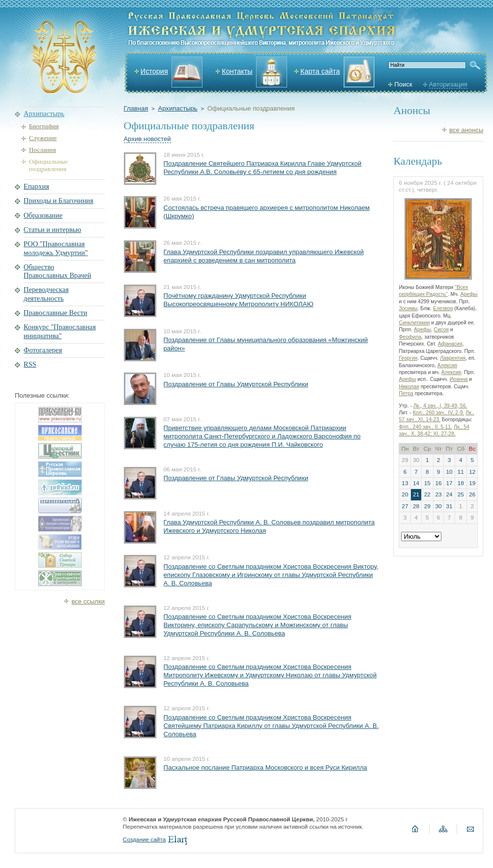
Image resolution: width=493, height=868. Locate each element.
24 (449, 494)
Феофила (410, 337)
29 (427, 506)
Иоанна (459, 379)
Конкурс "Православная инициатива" (60, 331)
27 (405, 506)
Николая (409, 387)
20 (405, 494)
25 (461, 494)
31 (449, 506)
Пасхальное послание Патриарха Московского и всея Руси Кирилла (265, 767)
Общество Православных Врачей (57, 271)
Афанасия (450, 344)
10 (449, 472)
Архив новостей (147, 139)
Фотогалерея (43, 350)
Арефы (469, 294)
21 (416, 494)
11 (461, 472)
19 (472, 483)
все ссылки (88, 601)
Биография (44, 126)
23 (438, 494)
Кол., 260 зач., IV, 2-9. (438, 413)
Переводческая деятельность (46, 294)
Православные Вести (55, 313)
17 (449, 483)
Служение (43, 138)
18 (461, 483)
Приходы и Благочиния (58, 201)
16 (438, 483)
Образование (43, 215)
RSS (30, 364)
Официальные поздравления (251, 108)
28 (416, 506)
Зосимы (408, 308)
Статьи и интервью (52, 230)
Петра (406, 393)
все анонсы (466, 130)
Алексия (447, 365)
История (154, 71)
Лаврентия (453, 358)
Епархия (36, 186)
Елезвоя (443, 308)
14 (416, 483)
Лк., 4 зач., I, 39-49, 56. (440, 406)
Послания (43, 150)
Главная (136, 108)
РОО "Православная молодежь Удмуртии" (56, 248)
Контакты (237, 71)
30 (438, 506)
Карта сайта (320, 71)
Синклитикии (414, 323)
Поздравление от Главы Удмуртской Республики (236, 384)
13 (405, 483)
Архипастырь (177, 108)
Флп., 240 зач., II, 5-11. (425, 427)
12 (472, 472)
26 (472, 494)
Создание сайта (144, 839)
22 (427, 494)
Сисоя (441, 330)
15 (427, 483)
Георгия (408, 358)
